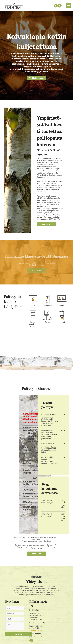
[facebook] (60, 6)
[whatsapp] (56, 6)
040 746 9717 (38, 637)
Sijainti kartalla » (36, 630)
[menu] (69, 6)
